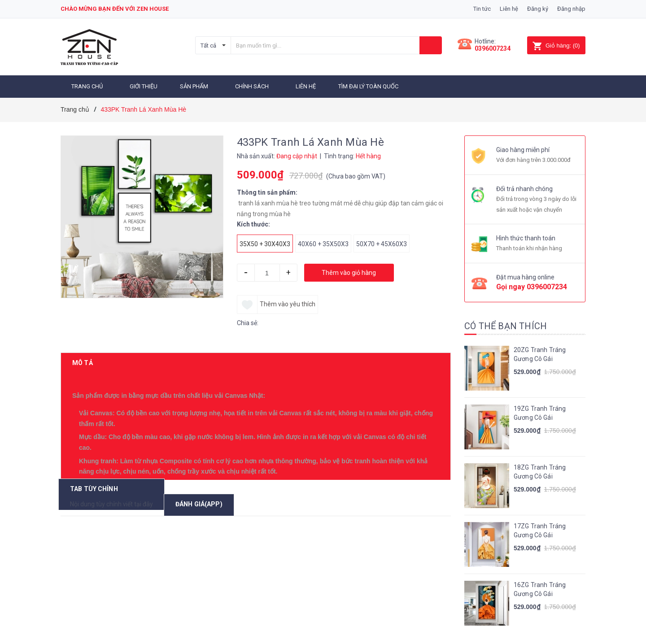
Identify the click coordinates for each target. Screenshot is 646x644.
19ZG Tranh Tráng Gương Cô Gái (540, 411)
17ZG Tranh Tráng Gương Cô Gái (540, 529)
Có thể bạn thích (506, 324)
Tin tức (482, 9)
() (556, 46)
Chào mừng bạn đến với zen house (115, 9)
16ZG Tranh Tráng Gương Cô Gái (540, 587)
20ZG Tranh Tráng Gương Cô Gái (540, 352)
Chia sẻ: (248, 321)
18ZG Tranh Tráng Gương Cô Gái (540, 470)
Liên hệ (509, 9)
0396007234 (493, 48)
